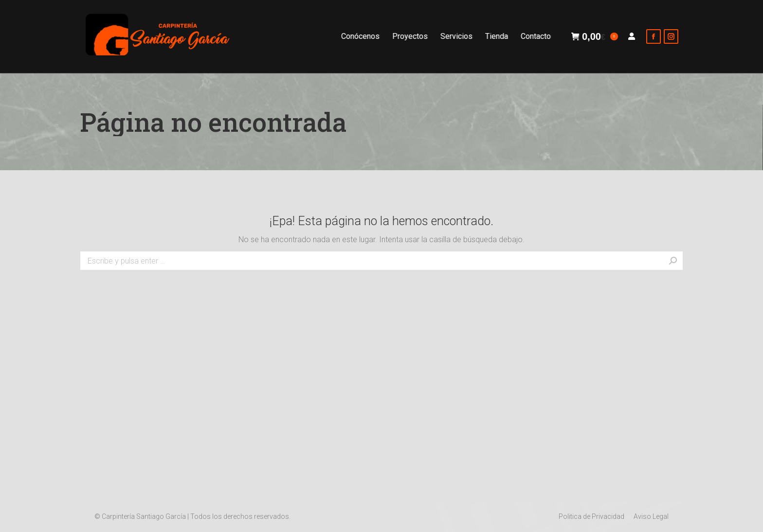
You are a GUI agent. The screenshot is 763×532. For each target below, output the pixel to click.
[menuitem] (360, 36)
